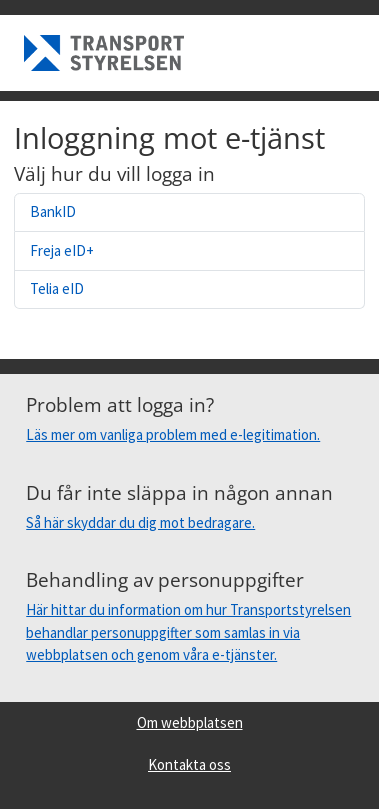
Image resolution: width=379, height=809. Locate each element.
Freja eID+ (62, 250)
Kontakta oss (189, 764)
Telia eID (57, 288)
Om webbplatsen (190, 722)
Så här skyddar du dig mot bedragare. (140, 522)
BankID (53, 211)
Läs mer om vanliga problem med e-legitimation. (173, 434)
